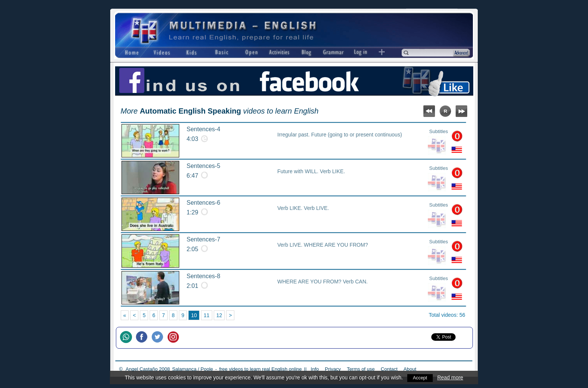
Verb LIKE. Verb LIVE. (303, 208)
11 (207, 315)
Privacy (333, 369)
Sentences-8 (204, 276)
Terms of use (361, 369)
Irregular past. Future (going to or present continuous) (340, 135)
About (410, 369)
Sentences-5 (204, 166)
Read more (451, 378)
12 (219, 315)
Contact (389, 369)
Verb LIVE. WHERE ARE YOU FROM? (323, 245)
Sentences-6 (204, 203)
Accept (420, 378)
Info (315, 369)
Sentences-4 (204, 129)
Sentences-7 (204, 239)
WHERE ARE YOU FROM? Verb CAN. (323, 282)
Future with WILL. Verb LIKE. (311, 171)
